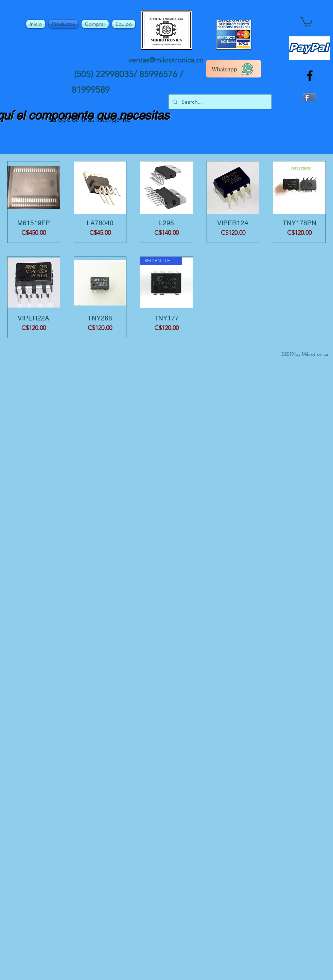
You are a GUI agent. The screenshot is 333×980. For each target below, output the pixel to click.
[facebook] (310, 76)
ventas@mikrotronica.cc (166, 60)
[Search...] (219, 102)
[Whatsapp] (234, 69)
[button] (306, 21)
